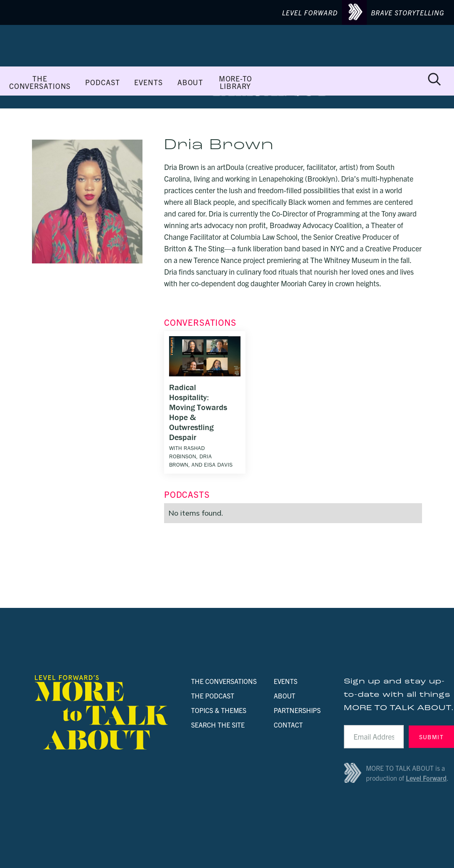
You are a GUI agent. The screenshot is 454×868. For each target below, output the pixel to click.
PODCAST (102, 82)
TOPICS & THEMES (219, 710)
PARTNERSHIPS (297, 710)
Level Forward (426, 778)
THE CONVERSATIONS (40, 82)
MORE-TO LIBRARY (236, 82)
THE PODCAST (213, 696)
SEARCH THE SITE (218, 725)
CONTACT (288, 725)
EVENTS (148, 82)
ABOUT (190, 82)
